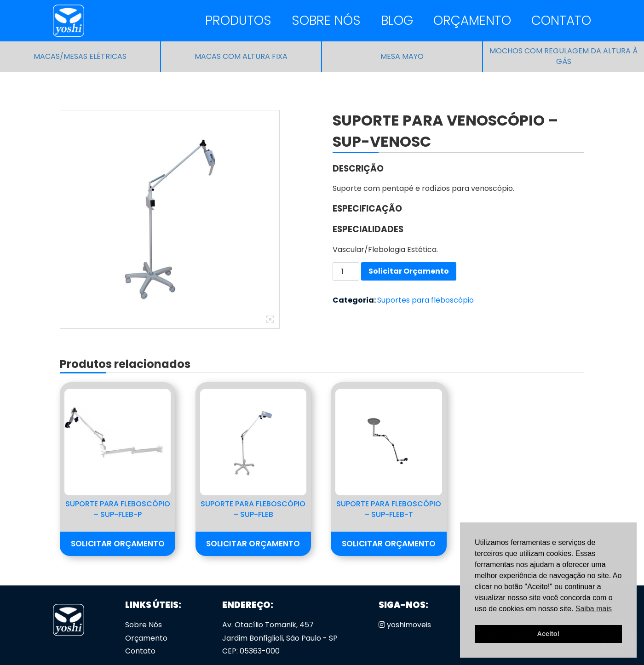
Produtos (238, 20)
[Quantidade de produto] (346, 271)
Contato (561, 20)
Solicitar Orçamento (409, 271)
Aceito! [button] (549, 634)
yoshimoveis (405, 625)
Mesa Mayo (402, 57)
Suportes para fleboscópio (425, 300)
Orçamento (472, 20)
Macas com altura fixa (241, 57)
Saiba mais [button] (594, 609)
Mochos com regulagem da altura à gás (563, 56)
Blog (397, 20)
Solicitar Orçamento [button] (118, 544)
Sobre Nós (326, 20)
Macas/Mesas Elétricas (80, 57)
